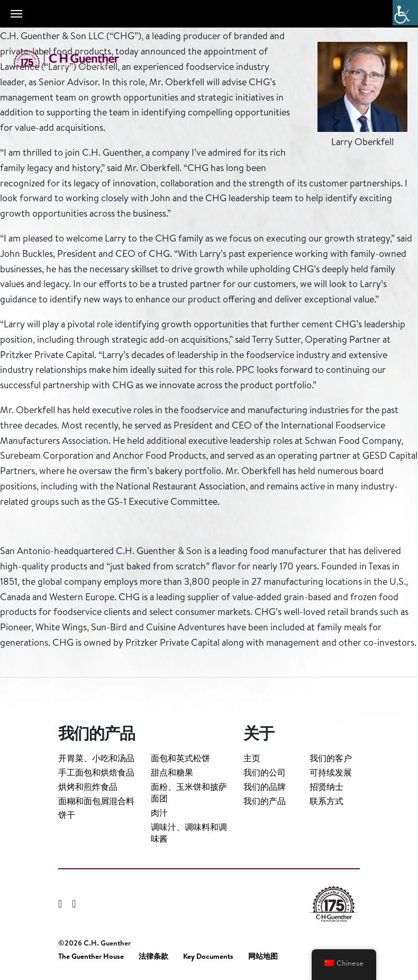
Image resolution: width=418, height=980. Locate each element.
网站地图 (263, 956)
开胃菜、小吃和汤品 (96, 758)
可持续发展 (331, 772)
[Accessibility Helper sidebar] (405, 13)
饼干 (67, 815)
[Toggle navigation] (16, 14)
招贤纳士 (326, 787)
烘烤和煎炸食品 (88, 787)
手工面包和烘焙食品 (96, 772)
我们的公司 (265, 772)
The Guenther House (91, 956)
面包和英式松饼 (180, 758)
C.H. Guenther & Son (77, 59)
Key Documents (208, 956)
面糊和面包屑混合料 (96, 801)
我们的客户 (331, 758)
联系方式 (326, 801)
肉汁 (159, 813)
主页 (252, 758)
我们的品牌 (265, 787)
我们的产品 (265, 801)
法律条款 (153, 956)
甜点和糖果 (172, 772)
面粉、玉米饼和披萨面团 (189, 792)
